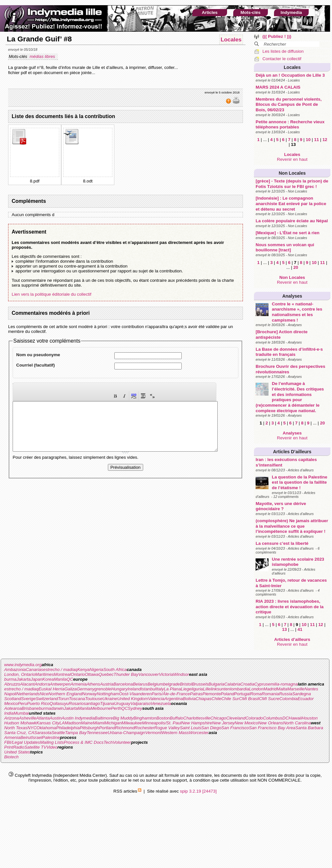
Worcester (199, 733)
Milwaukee (132, 723)
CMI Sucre (269, 699)
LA (62, 723)
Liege (186, 689)
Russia (286, 694)
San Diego (211, 728)
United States (17, 752)
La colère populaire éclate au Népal (292, 221)
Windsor (181, 674)
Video (52, 747)
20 (296, 267)
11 (317, 140)
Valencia (156, 699)
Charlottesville (197, 718)
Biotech (11, 757)
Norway (90, 694)
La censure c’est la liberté (282, 543)
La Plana (172, 689)
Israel (37, 737)
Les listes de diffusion (283, 51)
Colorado (254, 718)
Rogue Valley (167, 728)
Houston (310, 718)
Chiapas (204, 699)
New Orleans (271, 723)
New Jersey (223, 723)
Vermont (153, 733)
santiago (92, 703)
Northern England (65, 694)
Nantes (311, 689)
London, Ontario (20, 674)
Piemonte (212, 694)
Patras (196, 694)
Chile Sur (230, 699)
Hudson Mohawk (20, 723)
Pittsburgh (89, 728)
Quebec (106, 674)
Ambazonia (15, 670)
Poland (227, 694)
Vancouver (149, 674)
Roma (256, 694)
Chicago (218, 718)
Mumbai (21, 713)
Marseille (296, 689)
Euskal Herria (52, 689)
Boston (163, 718)
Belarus (140, 684)
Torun (63, 699)
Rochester (145, 728)
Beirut (26, 737)
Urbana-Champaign (126, 733)
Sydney (135, 708)
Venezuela (161, 703)
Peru (22, 703)
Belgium (155, 684)
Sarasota (43, 733)
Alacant (27, 684)
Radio (19, 747)
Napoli (10, 694)
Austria (107, 684)
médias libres (43, 56)
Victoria (166, 674)
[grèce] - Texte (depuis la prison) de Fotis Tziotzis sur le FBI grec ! (292, 184)
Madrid (270, 689)
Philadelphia (68, 728)
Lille (207, 689)
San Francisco (235, 728)
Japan (37, 679)
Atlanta (43, 718)
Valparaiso (141, 703)
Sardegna (302, 694)
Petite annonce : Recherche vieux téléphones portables (290, 125)
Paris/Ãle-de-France (171, 694)
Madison (73, 723)
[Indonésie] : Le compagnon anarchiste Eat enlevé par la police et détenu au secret (291, 203)
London (256, 689)
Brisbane (30, 708)
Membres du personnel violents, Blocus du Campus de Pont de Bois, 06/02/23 (289, 104)
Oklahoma (46, 728)
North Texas (16, 728)
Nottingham (108, 694)
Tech (108, 742)
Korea (48, 679)
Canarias (34, 670)
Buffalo (177, 718)
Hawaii (295, 718)
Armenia (79, 684)
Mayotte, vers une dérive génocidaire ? (281, 506)
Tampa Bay (76, 733)
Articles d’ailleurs (292, 452)
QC (70, 679)
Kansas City (48, 723)
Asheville (27, 718)
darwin (57, 708)
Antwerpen (60, 684)
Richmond (125, 728)
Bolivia (189, 699)
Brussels (200, 684)
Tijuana (107, 703)
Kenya (84, 670)
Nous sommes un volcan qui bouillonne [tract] (285, 247)
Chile (216, 699)
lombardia (240, 689)
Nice (44, 694)
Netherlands (28, 694)
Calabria (232, 684)
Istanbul (149, 689)
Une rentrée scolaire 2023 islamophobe (298, 562)
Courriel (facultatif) (35, 365)
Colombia (288, 699)
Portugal (242, 694)
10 (308, 140)
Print (9, 747)
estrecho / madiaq (60, 670)
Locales (292, 67)
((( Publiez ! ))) (277, 36)
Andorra (42, 684)
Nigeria (97, 670)
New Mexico (246, 723)
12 (325, 140)
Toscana (77, 699)
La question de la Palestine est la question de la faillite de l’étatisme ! (299, 482)
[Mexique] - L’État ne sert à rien (287, 233)
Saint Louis (190, 728)
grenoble (103, 689)
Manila (60, 679)
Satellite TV (35, 747)
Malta (282, 689)
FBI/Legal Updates (22, 742)
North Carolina (297, 723)
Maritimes (45, 674)
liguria (197, 689)
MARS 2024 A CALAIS (278, 87)
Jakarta (24, 679)
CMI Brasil (249, 699)
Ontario (78, 674)
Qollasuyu (59, 703)
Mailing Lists (52, 742)
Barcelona (123, 684)
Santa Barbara (309, 728)
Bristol (186, 684)
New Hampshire (197, 723)
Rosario (76, 703)
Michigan (113, 723)
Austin (56, 718)
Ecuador (306, 699)
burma (10, 679)
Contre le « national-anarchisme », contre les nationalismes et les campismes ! (297, 312)
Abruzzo (12, 684)
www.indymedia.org (23, 665)
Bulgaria (217, 684)
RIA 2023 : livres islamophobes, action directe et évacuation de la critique (290, 607)
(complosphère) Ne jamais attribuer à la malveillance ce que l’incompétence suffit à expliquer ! (292, 526)
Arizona (11, 718)
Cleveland (236, 718)
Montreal (62, 674)
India (9, 713)
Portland (107, 728)
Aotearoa (13, 708)
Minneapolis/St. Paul (162, 723)
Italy (160, 689)
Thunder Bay (126, 674)
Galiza (71, 689)
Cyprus (261, 684)
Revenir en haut (292, 159)
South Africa (115, 670)
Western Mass (175, 733)
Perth (116, 708)
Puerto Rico (38, 703)
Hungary (119, 689)
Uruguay (122, 703)
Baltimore (104, 718)
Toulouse (94, 699)
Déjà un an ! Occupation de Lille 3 (290, 75)
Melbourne (101, 708)
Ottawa (92, 674)
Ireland (134, 689)
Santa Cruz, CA (19, 733)
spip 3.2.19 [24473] (198, 791)
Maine (87, 723)
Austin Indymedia (78, 718)
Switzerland (47, 699)
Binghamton (145, 718)
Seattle (58, 733)
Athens (93, 684)
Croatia (247, 684)
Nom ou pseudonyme (38, 355)
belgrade (172, 684)
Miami (98, 723)
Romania (270, 694)
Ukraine (110, 699)
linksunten (220, 689)
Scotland (13, 699)
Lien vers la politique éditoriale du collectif (52, 294)
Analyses (292, 296)
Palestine (51, 737)
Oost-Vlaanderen (135, 694)
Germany (86, 689)
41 (300, 629)
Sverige (28, 699)
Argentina (174, 699)
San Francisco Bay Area (272, 728)
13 (285, 629)
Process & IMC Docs (84, 742)
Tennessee (97, 733)
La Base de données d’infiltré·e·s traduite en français (289, 352)
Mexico (11, 703)
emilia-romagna (283, 684)
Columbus (273, 718)
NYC (32, 728)
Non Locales (292, 173)
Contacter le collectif (282, 59)
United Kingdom (133, 699)
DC (286, 718)
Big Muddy (123, 718)
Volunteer (122, 742)
